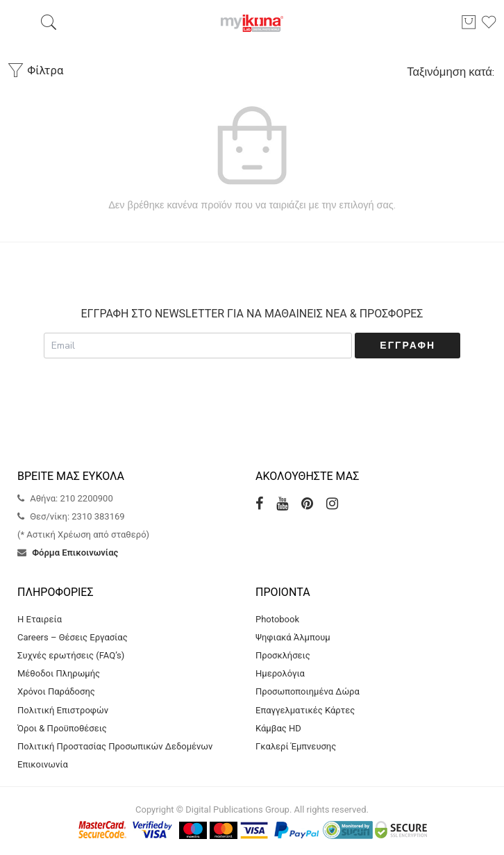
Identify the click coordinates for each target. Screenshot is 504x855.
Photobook (277, 619)
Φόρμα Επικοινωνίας (75, 553)
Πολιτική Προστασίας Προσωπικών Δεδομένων (115, 746)
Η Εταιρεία (40, 619)
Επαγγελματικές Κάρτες (305, 710)
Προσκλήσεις (283, 655)
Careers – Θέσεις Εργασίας (73, 637)
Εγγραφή (408, 346)
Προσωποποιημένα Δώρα (308, 691)
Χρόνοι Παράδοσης (56, 691)
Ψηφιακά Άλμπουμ (293, 637)
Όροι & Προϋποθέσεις (62, 728)
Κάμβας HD (278, 728)
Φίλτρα (35, 70)
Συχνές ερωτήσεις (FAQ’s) (71, 655)
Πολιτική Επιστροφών (63, 710)
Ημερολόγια (280, 673)
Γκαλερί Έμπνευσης (296, 746)
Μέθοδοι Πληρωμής (59, 673)
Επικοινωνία (43, 764)
